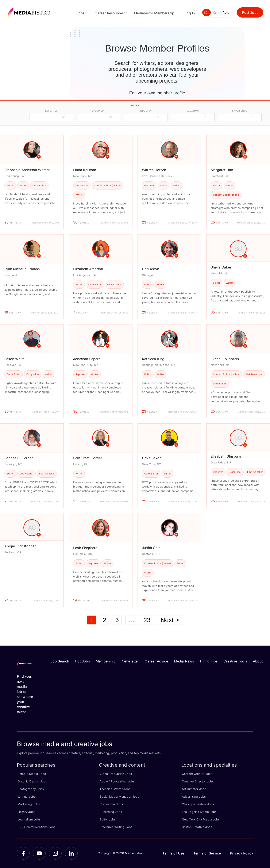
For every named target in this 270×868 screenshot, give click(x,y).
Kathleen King (153, 359)
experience (240, 111)
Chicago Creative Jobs (198, 804)
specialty (98, 111)
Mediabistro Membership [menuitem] (154, 13)
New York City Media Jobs (201, 819)
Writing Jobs (26, 796)
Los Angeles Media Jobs (199, 812)
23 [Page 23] (147, 620)
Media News (184, 661)
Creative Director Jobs (198, 781)
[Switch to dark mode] (216, 12)
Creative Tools (235, 661)
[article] (32, 182)
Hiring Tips (209, 661)
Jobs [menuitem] (81, 13)
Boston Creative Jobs (197, 827)
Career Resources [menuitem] (109, 13)
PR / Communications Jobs (36, 827)
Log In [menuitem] (190, 13)
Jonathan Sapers (87, 359)
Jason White (14, 359)
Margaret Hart (222, 170)
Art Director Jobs (194, 789)
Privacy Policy (242, 853)
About (258, 661)
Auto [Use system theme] (226, 12)
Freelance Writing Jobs (116, 827)
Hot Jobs (82, 661)
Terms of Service (207, 853)
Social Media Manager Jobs (119, 796)
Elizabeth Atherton (88, 269)
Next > (170, 620)
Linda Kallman (85, 170)
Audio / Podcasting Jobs (117, 781)
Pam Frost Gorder (88, 458)
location (193, 111)
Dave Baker (151, 458)
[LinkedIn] (71, 853)
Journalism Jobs (29, 819)
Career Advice (156, 661)
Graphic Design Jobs (32, 781)
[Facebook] (23, 853)
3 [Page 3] (117, 620)
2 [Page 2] (105, 620)
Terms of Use (173, 853)
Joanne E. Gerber (19, 458)
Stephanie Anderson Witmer (27, 170)
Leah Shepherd (85, 548)
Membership (106, 661)
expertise (51, 111)
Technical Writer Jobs (115, 789)
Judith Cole (151, 548)
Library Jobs (26, 812)
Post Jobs (250, 12)
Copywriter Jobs (111, 804)
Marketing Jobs (29, 804)
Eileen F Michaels (225, 359)
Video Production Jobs (116, 774)
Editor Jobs (108, 819)
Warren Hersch (154, 170)
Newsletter (130, 661)
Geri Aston (151, 269)
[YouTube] (39, 853)
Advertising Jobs (194, 796)
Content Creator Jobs (197, 774)
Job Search (60, 661)
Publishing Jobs (111, 812)
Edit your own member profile (157, 93)
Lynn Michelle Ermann (22, 269)
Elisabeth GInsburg (226, 456)
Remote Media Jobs (32, 774)
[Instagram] (55, 853)
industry (145, 111)
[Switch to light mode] (207, 12)
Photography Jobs (31, 789)
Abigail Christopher (20, 546)
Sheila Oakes (221, 267)
